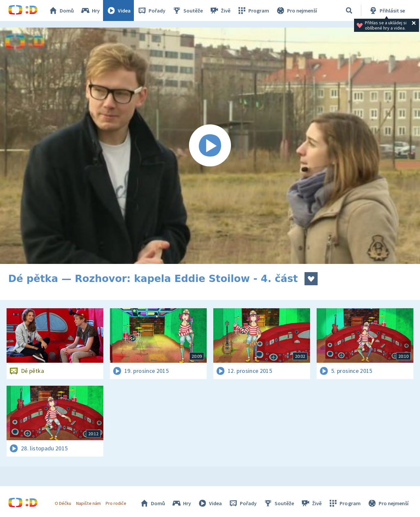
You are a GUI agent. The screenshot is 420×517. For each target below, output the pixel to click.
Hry (90, 11)
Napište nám (88, 503)
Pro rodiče (116, 503)
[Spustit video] (210, 146)
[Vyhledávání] (349, 11)
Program (253, 11)
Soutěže (187, 11)
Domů (61, 11)
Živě (220, 11)
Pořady (151, 11)
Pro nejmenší (296, 11)
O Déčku (63, 503)
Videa (118, 11)
